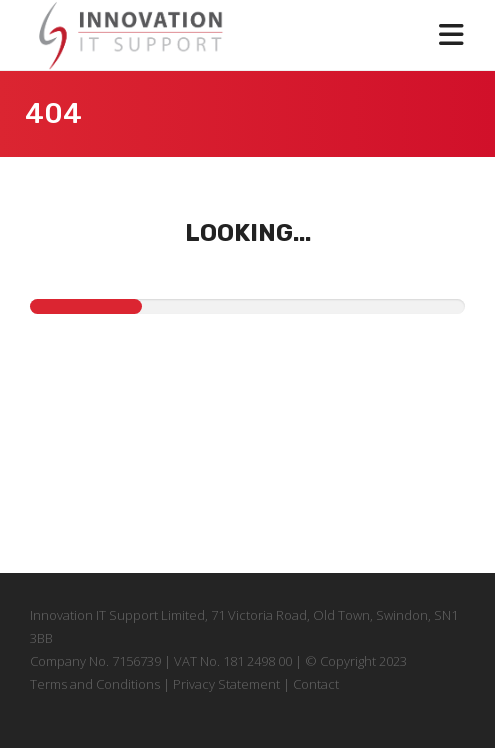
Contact (316, 684)
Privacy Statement (225, 684)
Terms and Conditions (96, 684)
